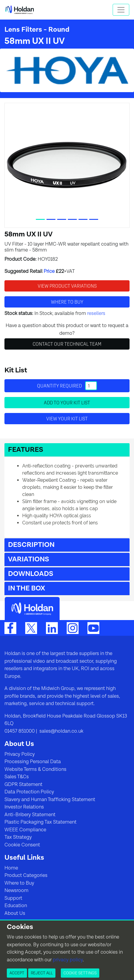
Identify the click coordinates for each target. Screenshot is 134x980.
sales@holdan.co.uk (61, 731)
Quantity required (67, 386)
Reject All (42, 973)
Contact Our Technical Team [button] (67, 344)
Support (13, 898)
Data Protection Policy (29, 792)
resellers (96, 313)
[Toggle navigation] (121, 10)
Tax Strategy (18, 837)
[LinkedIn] (52, 628)
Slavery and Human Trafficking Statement (50, 800)
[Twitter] (31, 628)
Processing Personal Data (33, 762)
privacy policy (68, 960)
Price (49, 271)
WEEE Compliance (25, 830)
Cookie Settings (80, 973)
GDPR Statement (23, 784)
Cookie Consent (22, 845)
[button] (67, 450)
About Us (15, 913)
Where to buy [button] (67, 302)
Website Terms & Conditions (35, 769)
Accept (17, 973)
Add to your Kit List (67, 403)
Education (16, 906)
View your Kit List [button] (67, 419)
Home (11, 868)
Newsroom (16, 891)
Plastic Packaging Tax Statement (40, 822)
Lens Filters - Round (37, 30)
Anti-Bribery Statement (30, 815)
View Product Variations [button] (67, 286)
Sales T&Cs (17, 777)
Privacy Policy (20, 754)
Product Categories (26, 875)
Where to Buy (19, 883)
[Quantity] (91, 386)
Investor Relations (24, 807)
